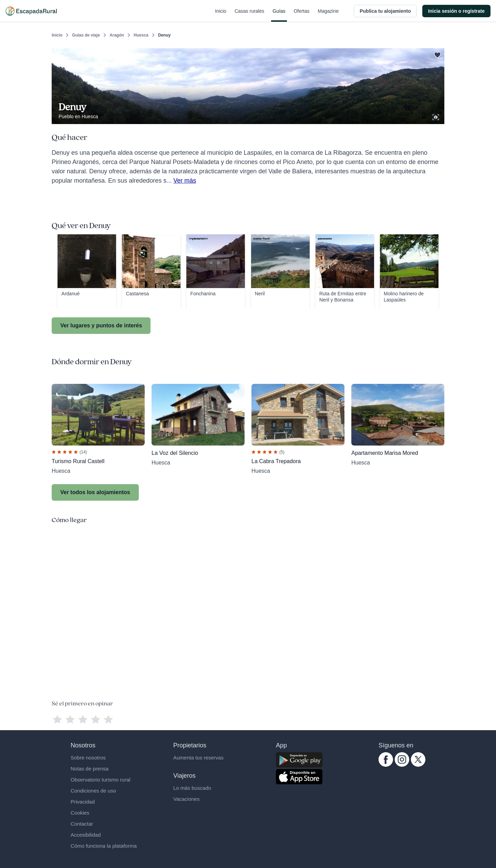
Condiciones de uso (93, 791)
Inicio (221, 15)
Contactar (82, 824)
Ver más (185, 181)
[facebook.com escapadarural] (386, 765)
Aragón (117, 35)
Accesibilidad (86, 835)
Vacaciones (186, 799)
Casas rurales (249, 15)
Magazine (328, 15)
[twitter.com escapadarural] (418, 765)
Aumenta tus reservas (198, 758)
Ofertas (302, 15)
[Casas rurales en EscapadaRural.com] (31, 11)
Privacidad (83, 802)
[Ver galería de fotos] (436, 116)
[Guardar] (437, 54)
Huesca (141, 35)
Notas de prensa (90, 769)
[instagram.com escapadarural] (402, 765)
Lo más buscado (192, 788)
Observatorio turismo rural (100, 780)
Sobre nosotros (88, 758)
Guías (279, 15)
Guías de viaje (86, 35)
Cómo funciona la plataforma (104, 846)
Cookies (80, 813)
